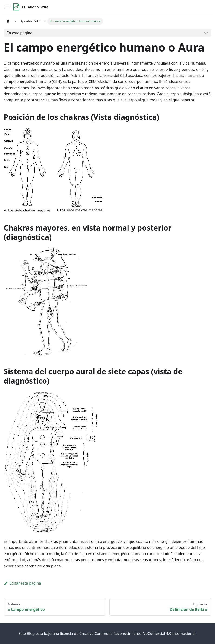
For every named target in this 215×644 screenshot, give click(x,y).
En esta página (19, 33)
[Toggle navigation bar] (7, 7)
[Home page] (8, 21)
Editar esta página (22, 583)
